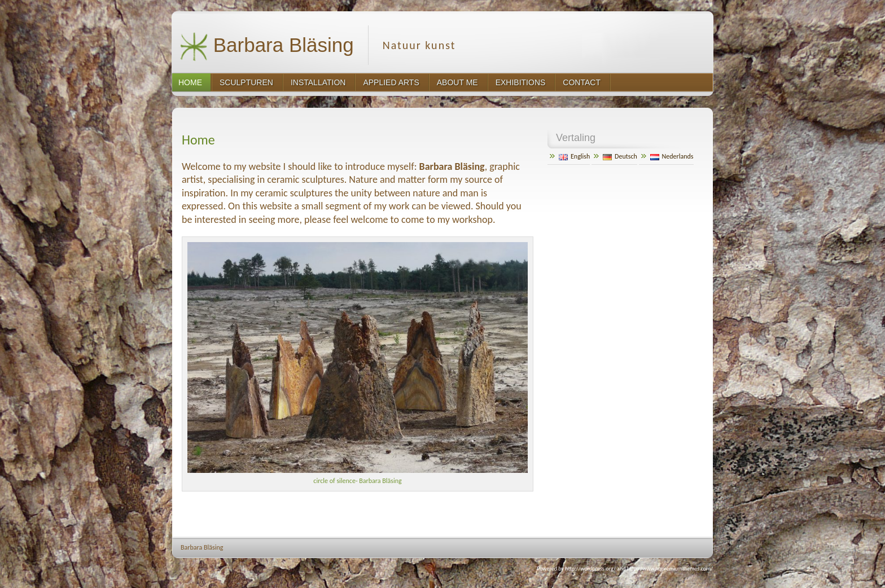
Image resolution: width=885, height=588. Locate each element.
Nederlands (672, 156)
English (574, 156)
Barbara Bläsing (267, 47)
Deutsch (620, 156)
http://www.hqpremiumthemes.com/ (670, 569)
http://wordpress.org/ (590, 569)
